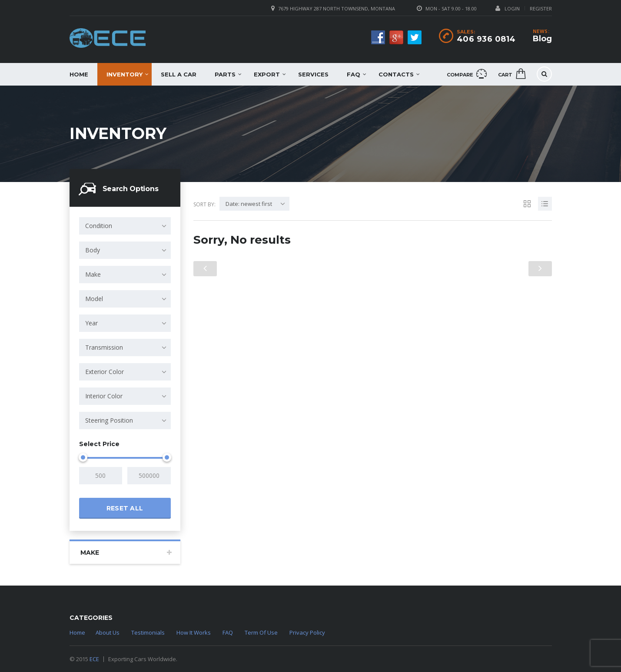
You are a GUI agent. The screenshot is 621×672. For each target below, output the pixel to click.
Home (79, 74)
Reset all (125, 508)
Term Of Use (261, 632)
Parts (225, 74)
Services (313, 74)
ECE (94, 659)
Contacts (396, 74)
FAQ (354, 74)
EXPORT (267, 74)
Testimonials (148, 632)
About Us (108, 632)
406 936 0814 (486, 39)
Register (541, 8)
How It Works (194, 632)
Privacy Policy (307, 632)
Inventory (125, 74)
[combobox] (125, 226)
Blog (542, 39)
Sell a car (179, 74)
